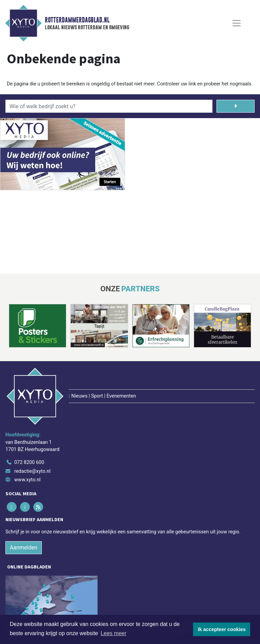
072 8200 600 (29, 462)
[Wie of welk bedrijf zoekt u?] (109, 106)
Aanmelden (24, 548)
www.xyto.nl (27, 480)
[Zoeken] (236, 106)
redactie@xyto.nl (32, 471)
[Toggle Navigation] (237, 23)
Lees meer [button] (114, 633)
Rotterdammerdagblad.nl (77, 20)
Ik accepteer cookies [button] (222, 629)
